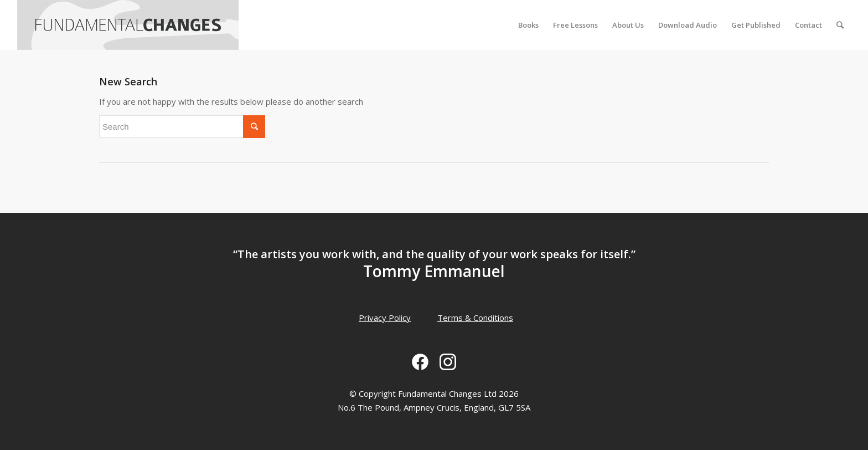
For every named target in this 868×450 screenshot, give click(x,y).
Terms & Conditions (475, 318)
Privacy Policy (385, 318)
